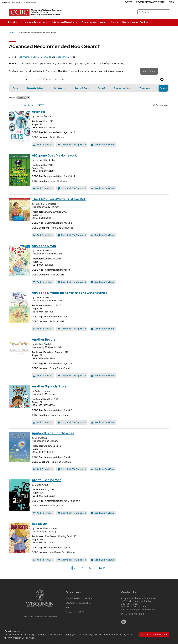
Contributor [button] (59, 88)
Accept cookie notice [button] (154, 635)
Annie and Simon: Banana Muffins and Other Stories (70, 293)
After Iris (38, 112)
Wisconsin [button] (145, 88)
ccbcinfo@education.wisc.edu (141, 609)
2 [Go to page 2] (14, 105)
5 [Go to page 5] (25, 105)
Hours (115, 22)
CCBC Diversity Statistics (78, 603)
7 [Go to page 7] (33, 105)
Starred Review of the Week (150, 2)
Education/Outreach (94, 22)
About (13, 22)
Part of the (40, 617)
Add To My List (43, 145)
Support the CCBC (75, 612)
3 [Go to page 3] (17, 105)
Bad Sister (39, 524)
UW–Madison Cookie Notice (22, 638)
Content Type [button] (82, 88)
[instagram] (124, 622)
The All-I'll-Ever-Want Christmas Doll (59, 199)
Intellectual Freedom (65, 22)
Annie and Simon (44, 246)
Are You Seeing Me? (46, 480)
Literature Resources (35, 22)
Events (128, 2)
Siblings (24, 98)
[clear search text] (156, 80)
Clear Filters (149, 71)
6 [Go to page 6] (29, 105)
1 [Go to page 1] (10, 105)
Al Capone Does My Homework (54, 155)
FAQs (171, 2)
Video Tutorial (62, 57)
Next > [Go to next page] (42, 105)
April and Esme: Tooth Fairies (53, 433)
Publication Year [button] (122, 88)
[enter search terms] (100, 80)
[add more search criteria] (162, 80)
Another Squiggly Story (49, 386)
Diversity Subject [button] (36, 88)
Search (163, 88)
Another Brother (44, 340)
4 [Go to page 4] (21, 105)
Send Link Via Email (103, 145)
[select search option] (31, 80)
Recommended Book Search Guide (34, 57)
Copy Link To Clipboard (72, 145)
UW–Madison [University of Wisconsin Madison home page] (19, 2)
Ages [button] (15, 88)
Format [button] (101, 88)
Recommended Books (136, 22)
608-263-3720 (136, 614)
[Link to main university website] (40, 608)
